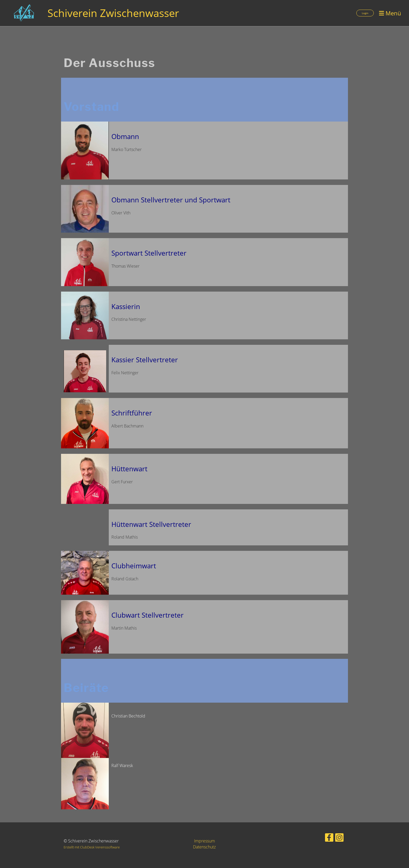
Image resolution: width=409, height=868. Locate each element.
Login (365, 13)
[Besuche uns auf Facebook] (329, 838)
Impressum (204, 841)
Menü (390, 13)
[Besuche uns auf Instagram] (339, 838)
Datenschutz (204, 847)
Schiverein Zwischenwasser (113, 13)
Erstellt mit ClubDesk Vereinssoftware (92, 847)
